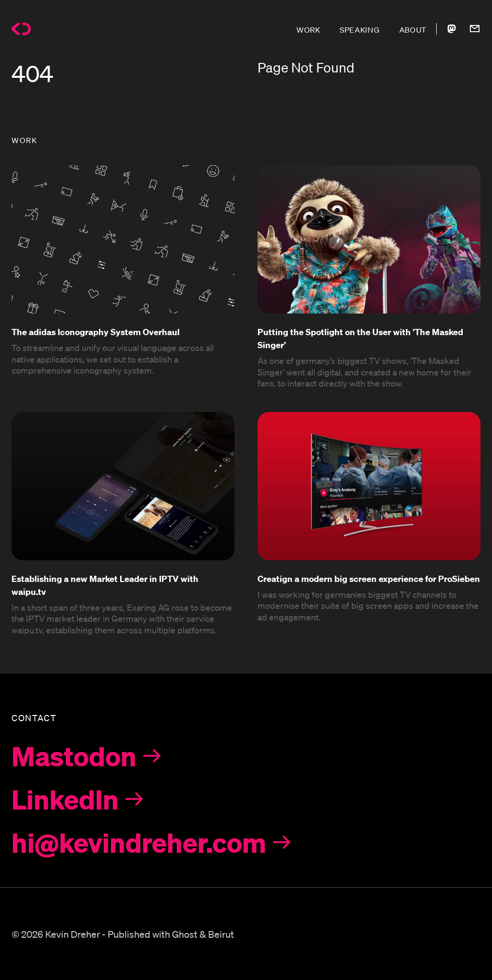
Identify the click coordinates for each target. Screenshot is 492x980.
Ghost (185, 934)
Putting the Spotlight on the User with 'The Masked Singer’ (360, 338)
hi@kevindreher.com (139, 842)
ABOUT (413, 30)
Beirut (221, 934)
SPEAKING (360, 30)
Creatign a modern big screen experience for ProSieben (369, 578)
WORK (308, 30)
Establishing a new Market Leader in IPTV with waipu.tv (105, 585)
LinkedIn (65, 799)
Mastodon (74, 756)
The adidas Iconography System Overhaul (96, 332)
